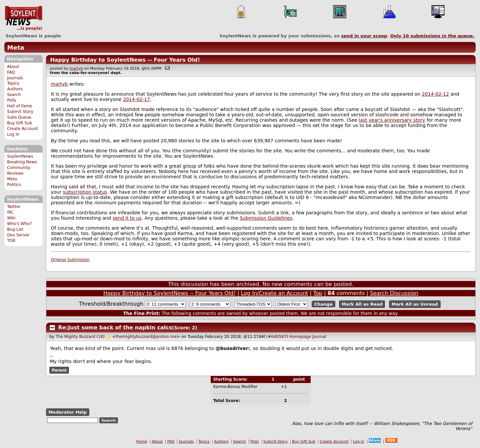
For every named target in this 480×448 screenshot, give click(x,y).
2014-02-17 (136, 99)
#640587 (277, 337)
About (13, 67)
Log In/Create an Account (275, 293)
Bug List (15, 229)
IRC (10, 212)
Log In (13, 134)
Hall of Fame (19, 106)
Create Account (22, 129)
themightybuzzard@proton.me (146, 337)
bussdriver (234, 348)
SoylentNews (23, 18)
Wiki (11, 218)
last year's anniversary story (392, 120)
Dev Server (18, 235)
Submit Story (20, 112)
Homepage (300, 337)
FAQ (11, 72)
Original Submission (70, 260)
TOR (11, 241)
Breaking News (22, 162)
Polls (11, 100)
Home (142, 441)
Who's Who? (19, 224)
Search (14, 95)
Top (318, 293)
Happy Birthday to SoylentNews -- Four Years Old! (125, 60)
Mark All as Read (362, 304)
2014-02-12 (435, 94)
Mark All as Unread (415, 304)
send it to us (127, 218)
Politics (14, 185)
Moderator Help (67, 412)
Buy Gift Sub (19, 123)
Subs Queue (19, 117)
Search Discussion (394, 293)
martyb (76, 68)
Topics (13, 83)
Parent (59, 370)
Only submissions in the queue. (432, 36)
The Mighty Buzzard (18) (80, 337)
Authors (15, 89)
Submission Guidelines (266, 218)
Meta (16, 47)
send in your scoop (364, 36)
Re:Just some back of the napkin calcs (115, 327)
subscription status (85, 192)
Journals (15, 78)
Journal (319, 337)
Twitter (14, 207)
